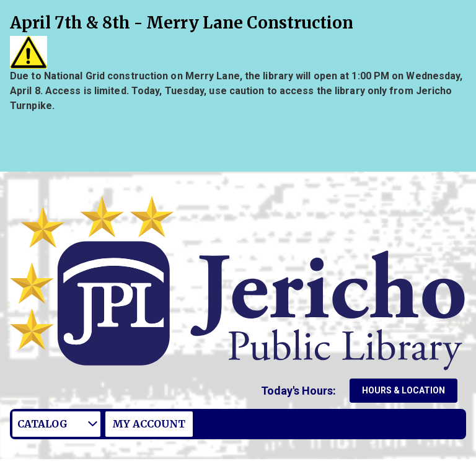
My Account (149, 424)
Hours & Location (403, 390)
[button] (301, 391)
